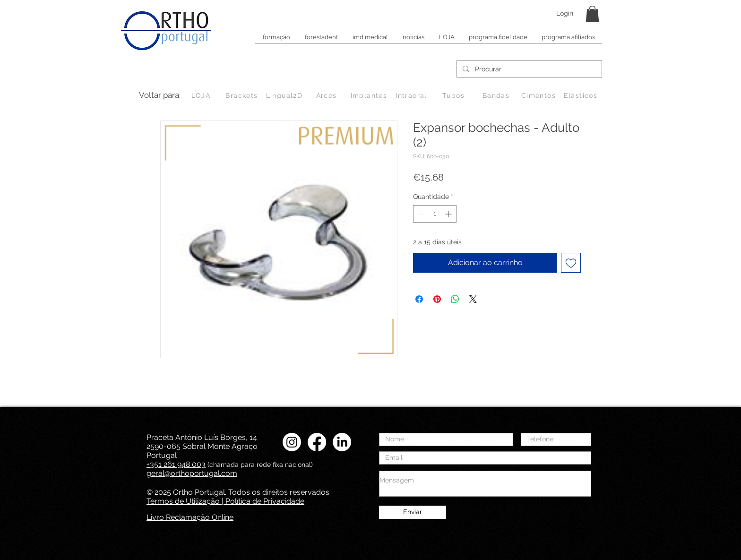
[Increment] (449, 214)
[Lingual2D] (285, 95)
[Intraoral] (412, 95)
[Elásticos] (582, 95)
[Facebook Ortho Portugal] (317, 442)
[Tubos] (454, 95)
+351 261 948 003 (176, 464)
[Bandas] (497, 95)
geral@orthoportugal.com (192, 473)
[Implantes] (370, 95)
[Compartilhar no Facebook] (419, 299)
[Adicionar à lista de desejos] (571, 263)
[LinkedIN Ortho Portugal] (342, 442)
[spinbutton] (435, 214)
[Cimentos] (539, 95)
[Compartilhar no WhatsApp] (455, 299)
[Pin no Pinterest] (437, 299)
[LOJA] (202, 95)
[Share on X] (473, 299)
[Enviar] (413, 512)
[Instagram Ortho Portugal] (292, 442)
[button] (592, 14)
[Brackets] (243, 95)
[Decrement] (420, 214)
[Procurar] (528, 69)
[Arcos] (327, 95)
